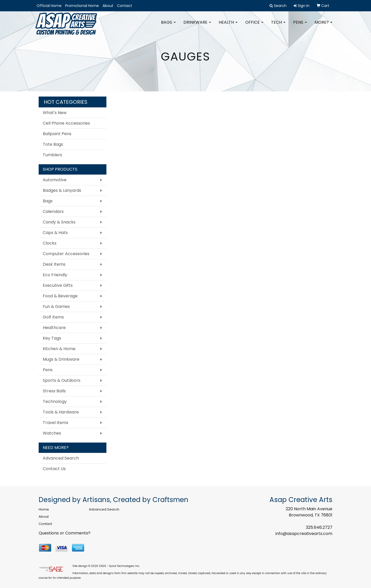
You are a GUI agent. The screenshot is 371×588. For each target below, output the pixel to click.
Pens (300, 26)
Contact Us (54, 469)
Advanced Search (61, 458)
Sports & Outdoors (62, 380)
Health (228, 26)
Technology (55, 401)
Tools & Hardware (61, 412)
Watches (52, 433)
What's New (55, 113)
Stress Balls (54, 391)
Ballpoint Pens (57, 134)
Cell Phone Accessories (66, 123)
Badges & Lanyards (62, 190)
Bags (168, 26)
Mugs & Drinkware (61, 359)
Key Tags (52, 338)
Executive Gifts (58, 285)
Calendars (53, 211)
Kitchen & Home (59, 349)
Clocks (50, 243)
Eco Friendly (55, 275)
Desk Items (54, 264)
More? (323, 26)
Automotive (55, 180)
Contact (125, 6)
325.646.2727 (319, 527)
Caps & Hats (55, 233)
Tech (278, 26)
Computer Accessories (66, 254)
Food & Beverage (60, 296)
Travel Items (56, 423)
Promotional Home (82, 6)
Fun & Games (56, 306)
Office (254, 26)
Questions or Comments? (65, 533)
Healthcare (54, 328)
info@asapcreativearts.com (304, 534)
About (108, 6)
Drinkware (197, 26)
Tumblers (52, 155)
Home (44, 509)
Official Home (49, 6)
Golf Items (53, 317)
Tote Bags (53, 144)
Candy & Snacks (59, 222)
